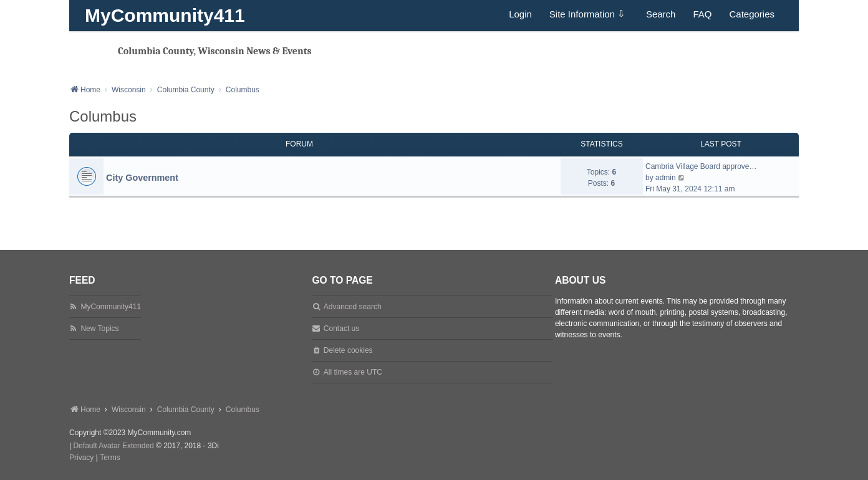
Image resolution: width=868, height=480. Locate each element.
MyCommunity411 (165, 15)
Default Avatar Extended (113, 446)
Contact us (341, 329)
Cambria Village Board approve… (701, 166)
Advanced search (353, 307)
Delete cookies (348, 350)
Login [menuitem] (520, 14)
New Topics (99, 329)
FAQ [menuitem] (702, 14)
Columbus (103, 116)
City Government (142, 178)
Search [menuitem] (661, 14)
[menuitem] (81, 458)
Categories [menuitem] (752, 14)
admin (666, 178)
